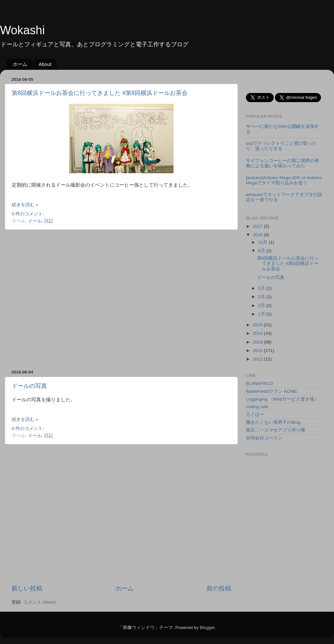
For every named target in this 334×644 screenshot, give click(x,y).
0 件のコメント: (28, 214)
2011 (258, 359)
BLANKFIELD (259, 383)
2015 (258, 325)
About (45, 64)
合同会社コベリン (264, 438)
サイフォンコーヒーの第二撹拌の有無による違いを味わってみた (282, 163)
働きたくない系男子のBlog (273, 422)
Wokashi (22, 30)
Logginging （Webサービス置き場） (282, 399)
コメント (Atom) (39, 602)
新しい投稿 (27, 588)
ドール (35, 221)
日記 (49, 221)
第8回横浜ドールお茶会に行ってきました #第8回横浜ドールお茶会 (100, 93)
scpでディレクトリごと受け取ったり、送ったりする (281, 146)
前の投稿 (219, 588)
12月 (263, 242)
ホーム (20, 64)
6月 (262, 251)
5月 (262, 288)
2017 (258, 226)
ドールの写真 (29, 386)
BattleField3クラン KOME (272, 391)
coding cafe (257, 407)
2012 (258, 351)
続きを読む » (25, 205)
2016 (258, 235)
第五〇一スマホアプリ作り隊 (276, 430)
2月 (262, 306)
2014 (258, 333)
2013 (258, 342)
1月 (262, 314)
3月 (262, 297)
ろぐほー (255, 414)
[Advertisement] (61, 300)
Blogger (207, 628)
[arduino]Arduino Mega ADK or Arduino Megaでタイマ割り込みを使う (284, 180)
